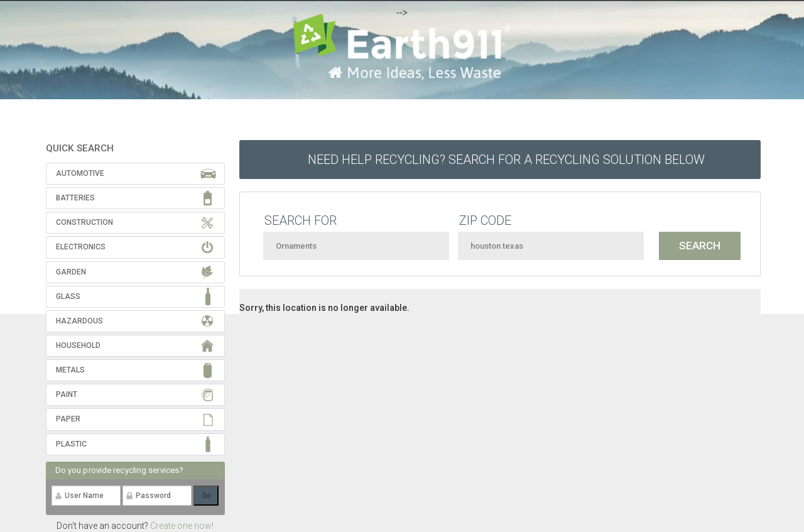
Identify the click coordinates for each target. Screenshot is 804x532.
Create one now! (182, 526)
